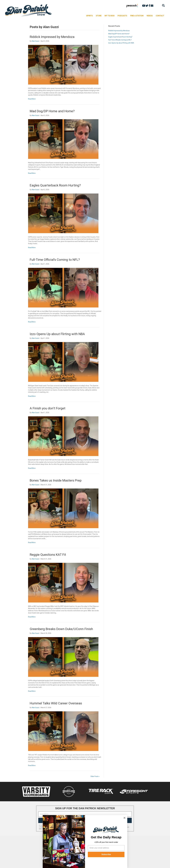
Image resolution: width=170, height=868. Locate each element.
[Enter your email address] (106, 848)
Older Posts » (95, 776)
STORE (99, 16)
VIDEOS (150, 16)
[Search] (163, 5)
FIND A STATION (137, 16)
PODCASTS (122, 16)
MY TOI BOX (110, 16)
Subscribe (106, 854)
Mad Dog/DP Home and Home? (52, 111)
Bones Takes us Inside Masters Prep (56, 480)
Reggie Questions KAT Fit (48, 555)
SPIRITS (89, 16)
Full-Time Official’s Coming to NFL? (55, 260)
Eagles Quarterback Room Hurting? (55, 185)
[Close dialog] (125, 818)
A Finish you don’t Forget (48, 408)
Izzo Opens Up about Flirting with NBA (57, 334)
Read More (32, 99)
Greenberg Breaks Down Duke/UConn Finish (61, 629)
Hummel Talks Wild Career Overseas (56, 703)
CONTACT (160, 16)
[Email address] (85, 814)
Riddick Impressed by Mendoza (52, 37)
